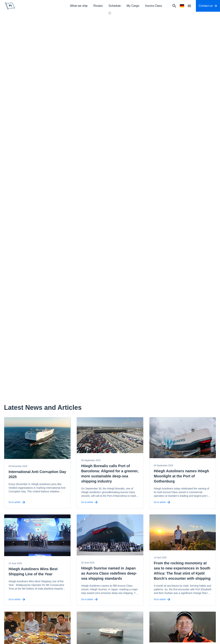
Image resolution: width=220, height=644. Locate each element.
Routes (98, 6)
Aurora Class (153, 6)
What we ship (79, 6)
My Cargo (133, 6)
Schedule (115, 6)
